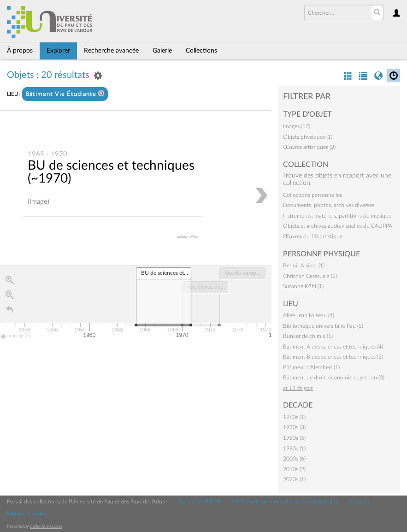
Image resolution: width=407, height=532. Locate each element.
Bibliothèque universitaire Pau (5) (323, 326)
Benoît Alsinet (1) (304, 266)
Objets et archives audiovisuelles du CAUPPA (338, 226)
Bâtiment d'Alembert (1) (311, 367)
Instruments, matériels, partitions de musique (337, 216)
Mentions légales (27, 514)
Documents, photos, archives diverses (329, 205)
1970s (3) (294, 427)
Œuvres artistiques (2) (309, 147)
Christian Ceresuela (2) (310, 276)
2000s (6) (294, 459)
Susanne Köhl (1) (303, 286)
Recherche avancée (111, 51)
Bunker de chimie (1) (308, 336)
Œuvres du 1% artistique (313, 236)
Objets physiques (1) (308, 137)
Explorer (58, 51)
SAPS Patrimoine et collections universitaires (285, 502)
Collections (201, 51)
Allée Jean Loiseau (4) (309, 315)
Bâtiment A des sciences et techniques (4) (333, 347)
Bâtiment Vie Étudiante (65, 94)
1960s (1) (294, 417)
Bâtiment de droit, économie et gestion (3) (334, 378)
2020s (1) (294, 479)
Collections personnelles (313, 195)
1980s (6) (294, 438)
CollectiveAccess (46, 526)
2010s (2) (294, 469)
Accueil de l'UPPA (199, 502)
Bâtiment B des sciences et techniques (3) (333, 357)
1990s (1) (294, 449)
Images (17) (297, 126)
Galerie (162, 51)
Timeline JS (16, 336)
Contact (360, 502)
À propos (20, 51)
